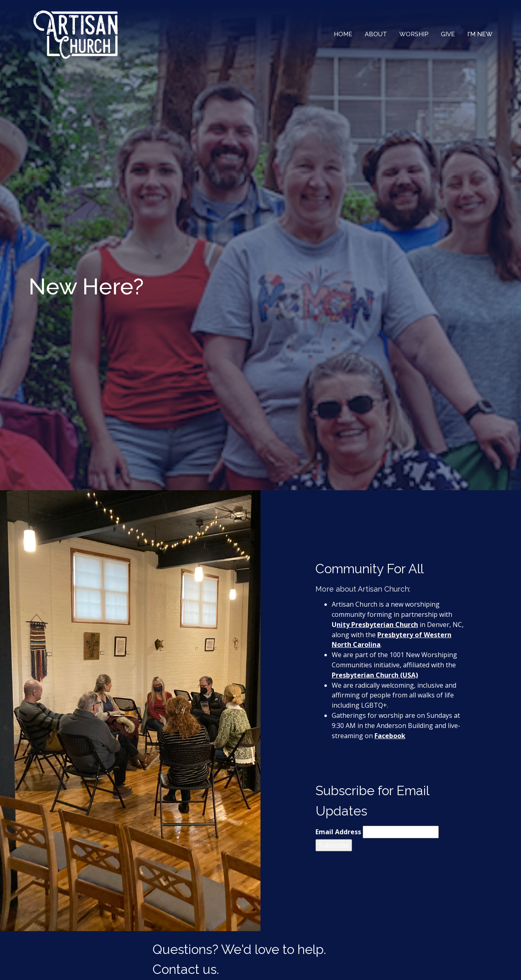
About (376, 34)
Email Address (338, 832)
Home (343, 34)
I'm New (480, 34)
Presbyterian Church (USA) (375, 675)
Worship (414, 34)
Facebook (390, 736)
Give (448, 34)
